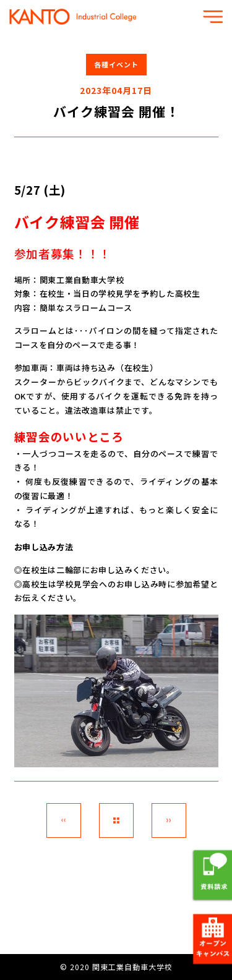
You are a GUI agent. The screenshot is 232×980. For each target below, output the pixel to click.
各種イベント (116, 64)
